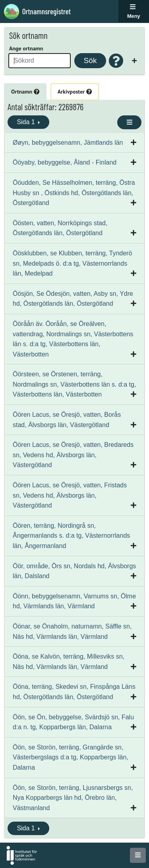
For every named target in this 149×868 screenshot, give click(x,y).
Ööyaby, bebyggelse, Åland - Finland (65, 162)
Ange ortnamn (26, 48)
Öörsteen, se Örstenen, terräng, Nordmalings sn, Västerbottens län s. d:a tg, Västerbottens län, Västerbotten (74, 384)
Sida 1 (27, 122)
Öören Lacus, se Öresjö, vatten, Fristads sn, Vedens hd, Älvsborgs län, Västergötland (70, 495)
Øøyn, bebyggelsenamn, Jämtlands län (68, 143)
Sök (90, 60)
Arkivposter (75, 92)
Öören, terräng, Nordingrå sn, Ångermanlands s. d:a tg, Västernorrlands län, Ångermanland (71, 536)
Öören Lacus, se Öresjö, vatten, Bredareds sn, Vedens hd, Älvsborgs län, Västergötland (73, 455)
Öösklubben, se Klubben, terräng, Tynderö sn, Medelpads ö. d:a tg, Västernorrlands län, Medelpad (72, 263)
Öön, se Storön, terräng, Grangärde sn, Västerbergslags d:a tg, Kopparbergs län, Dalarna (71, 757)
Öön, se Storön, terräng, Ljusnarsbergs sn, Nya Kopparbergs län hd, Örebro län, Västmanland (73, 798)
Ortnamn (25, 92)
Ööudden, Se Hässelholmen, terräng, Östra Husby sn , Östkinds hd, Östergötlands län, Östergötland (74, 193)
